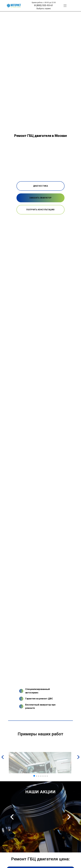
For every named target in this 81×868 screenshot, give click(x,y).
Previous (12, 817)
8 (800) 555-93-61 (44, 5)
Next (69, 817)
